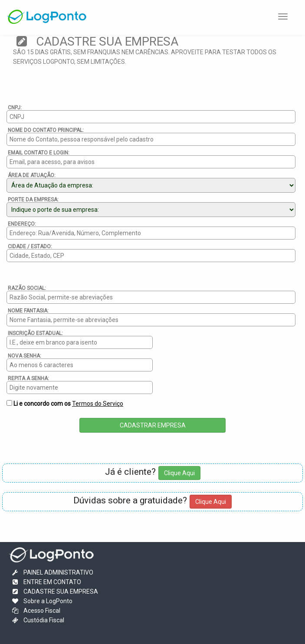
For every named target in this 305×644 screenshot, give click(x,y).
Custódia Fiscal (38, 620)
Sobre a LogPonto (42, 601)
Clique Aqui (179, 473)
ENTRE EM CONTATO (46, 582)
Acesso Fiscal (36, 611)
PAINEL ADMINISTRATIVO (52, 572)
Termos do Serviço (98, 404)
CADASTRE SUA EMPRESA (54, 591)
